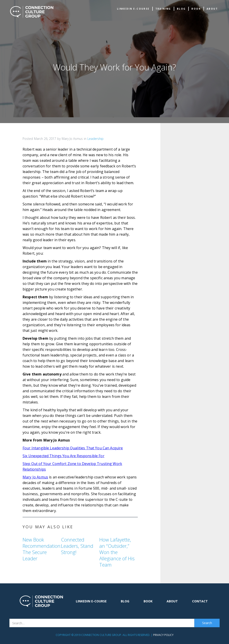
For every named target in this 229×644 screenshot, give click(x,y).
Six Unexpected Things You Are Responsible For (64, 456)
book (196, 9)
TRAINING (163, 9)
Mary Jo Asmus (35, 477)
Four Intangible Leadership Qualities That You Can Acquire (73, 448)
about (212, 9)
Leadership (95, 139)
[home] (32, 12)
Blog (181, 9)
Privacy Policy (163, 635)
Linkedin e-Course (133, 9)
